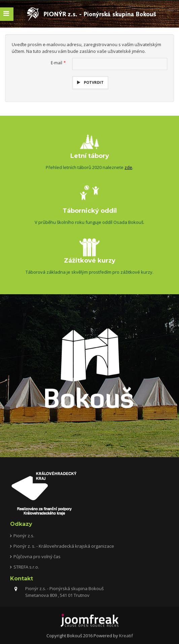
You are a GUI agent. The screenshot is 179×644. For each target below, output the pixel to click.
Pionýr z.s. (24, 536)
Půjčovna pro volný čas (37, 556)
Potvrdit (93, 82)
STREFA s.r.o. (26, 567)
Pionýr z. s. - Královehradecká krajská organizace (64, 546)
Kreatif (126, 636)
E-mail (58, 63)
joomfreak (89, 620)
